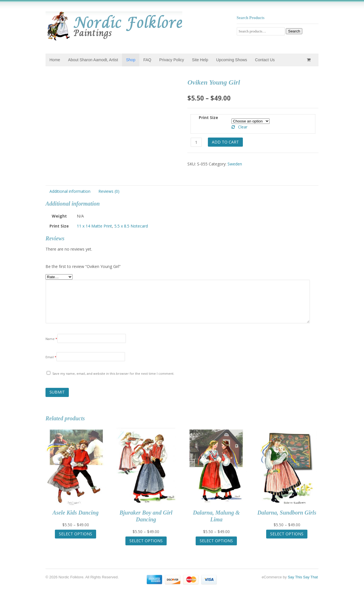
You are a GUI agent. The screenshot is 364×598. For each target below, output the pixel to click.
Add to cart (225, 142)
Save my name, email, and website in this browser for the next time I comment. (113, 373)
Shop (131, 60)
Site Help (200, 60)
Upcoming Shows (232, 60)
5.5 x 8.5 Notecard (131, 226)
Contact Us (265, 60)
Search (294, 31)
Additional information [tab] (70, 191)
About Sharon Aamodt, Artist (93, 60)
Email (51, 357)
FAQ (147, 60)
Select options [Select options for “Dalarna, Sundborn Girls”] (287, 534)
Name (51, 339)
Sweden (235, 164)
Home (55, 60)
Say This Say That (303, 577)
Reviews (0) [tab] (109, 191)
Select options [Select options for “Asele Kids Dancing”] (76, 534)
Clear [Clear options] (243, 127)
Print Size (208, 117)
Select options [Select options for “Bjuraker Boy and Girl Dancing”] (146, 541)
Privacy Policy (172, 60)
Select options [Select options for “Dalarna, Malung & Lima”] (216, 541)
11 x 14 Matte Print (94, 226)
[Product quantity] (196, 142)
